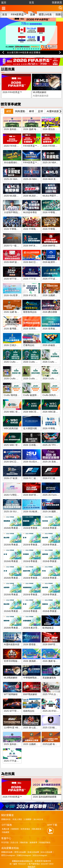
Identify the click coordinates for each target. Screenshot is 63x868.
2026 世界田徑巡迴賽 (34, 323)
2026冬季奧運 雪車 (33, 539)
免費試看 (5, 818)
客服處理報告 (45, 831)
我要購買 (57, 3)
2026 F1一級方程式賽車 (16, 240)
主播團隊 (28, 808)
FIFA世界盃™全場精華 (35, 140)
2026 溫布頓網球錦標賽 (16, 124)
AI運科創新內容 (12, 639)
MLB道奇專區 (30, 207)
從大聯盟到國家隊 (32, 423)
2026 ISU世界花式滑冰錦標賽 (19, 290)
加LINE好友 (38, 808)
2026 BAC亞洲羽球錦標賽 (36, 257)
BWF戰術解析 (50, 87)
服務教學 (33, 831)
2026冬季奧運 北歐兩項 (16, 589)
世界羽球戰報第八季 (14, 656)
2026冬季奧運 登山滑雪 (16, 539)
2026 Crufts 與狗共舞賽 (35, 373)
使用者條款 (25, 818)
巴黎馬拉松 (29, 340)
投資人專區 (17, 808)
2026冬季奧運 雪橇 (52, 572)
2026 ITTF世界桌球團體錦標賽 (39, 273)
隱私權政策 (37, 818)
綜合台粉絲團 (47, 841)
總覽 (9, 106)
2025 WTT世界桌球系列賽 (17, 705)
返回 (4, 3)
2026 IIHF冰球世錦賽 (34, 240)
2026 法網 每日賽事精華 (16, 307)
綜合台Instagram (40, 844)
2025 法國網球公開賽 (34, 739)
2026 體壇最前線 (32, 639)
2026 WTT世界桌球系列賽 (17, 273)
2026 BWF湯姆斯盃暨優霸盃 (18, 257)
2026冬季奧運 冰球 (13, 556)
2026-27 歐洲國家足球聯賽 (17, 473)
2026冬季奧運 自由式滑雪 (36, 572)
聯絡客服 (24, 831)
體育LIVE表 (45, 15)
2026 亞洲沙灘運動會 (15, 340)
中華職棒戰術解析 (32, 672)
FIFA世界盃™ (19, 15)
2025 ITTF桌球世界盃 (15, 755)
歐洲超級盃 (48, 622)
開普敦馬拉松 (30, 307)
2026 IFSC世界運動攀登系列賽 (39, 290)
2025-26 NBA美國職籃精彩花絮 (20, 174)
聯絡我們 (31, 856)
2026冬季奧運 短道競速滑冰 (37, 589)
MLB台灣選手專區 (52, 190)
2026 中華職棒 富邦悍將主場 (18, 223)
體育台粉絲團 (20, 841)
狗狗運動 (20, 106)
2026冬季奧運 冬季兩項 (35, 556)
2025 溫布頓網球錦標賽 (16, 739)
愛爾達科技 (6, 808)
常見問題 (5, 831)
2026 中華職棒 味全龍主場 (36, 223)
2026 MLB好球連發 (33, 190)
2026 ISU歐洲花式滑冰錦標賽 (38, 506)
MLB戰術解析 (29, 87)
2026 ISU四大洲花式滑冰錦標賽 (39, 456)
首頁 (31, 3)
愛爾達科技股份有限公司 (22, 850)
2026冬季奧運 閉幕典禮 (35, 523)
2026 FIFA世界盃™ (12, 87)
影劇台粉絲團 (33, 841)
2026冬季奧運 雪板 (33, 606)
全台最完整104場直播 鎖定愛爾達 (24, 53)
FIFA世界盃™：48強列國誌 (37, 157)
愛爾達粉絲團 (7, 841)
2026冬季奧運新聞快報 (15, 622)
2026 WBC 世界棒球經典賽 (17, 406)
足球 (40, 106)
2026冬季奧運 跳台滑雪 (16, 606)
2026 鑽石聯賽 (50, 307)
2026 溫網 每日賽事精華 (35, 124)
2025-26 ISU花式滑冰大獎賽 (18, 506)
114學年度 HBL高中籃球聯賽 (18, 722)
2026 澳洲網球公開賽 (34, 656)
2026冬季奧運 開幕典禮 (16, 523)
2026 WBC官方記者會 (34, 406)
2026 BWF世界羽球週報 (35, 489)
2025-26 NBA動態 (32, 174)
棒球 (31, 106)
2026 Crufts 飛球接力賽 (16, 373)
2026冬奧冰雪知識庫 (34, 622)
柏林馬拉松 (29, 705)
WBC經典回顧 (11, 423)
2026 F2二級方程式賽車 (35, 473)
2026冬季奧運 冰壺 (13, 572)
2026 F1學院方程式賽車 (16, 489)
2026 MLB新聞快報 (13, 190)
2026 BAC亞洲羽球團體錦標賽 (19, 456)
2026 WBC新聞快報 (52, 406)
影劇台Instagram (24, 844)
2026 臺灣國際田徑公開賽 (17, 323)
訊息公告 (14, 831)
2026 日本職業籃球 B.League (38, 440)
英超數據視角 (49, 672)
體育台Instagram (8, 844)
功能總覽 (5, 821)
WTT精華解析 (11, 689)
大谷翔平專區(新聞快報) (16, 207)
